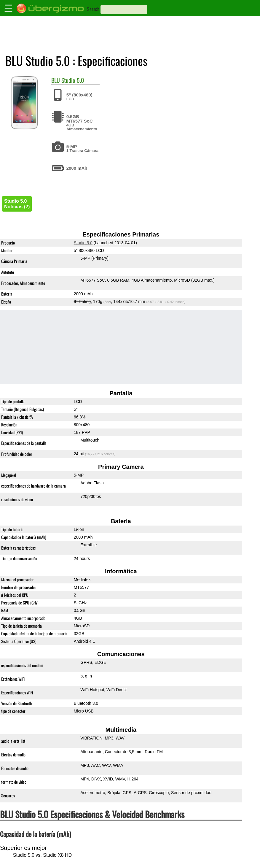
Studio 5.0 (73, 80)
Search (93, 9)
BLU (56, 80)
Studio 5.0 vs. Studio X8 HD (42, 855)
